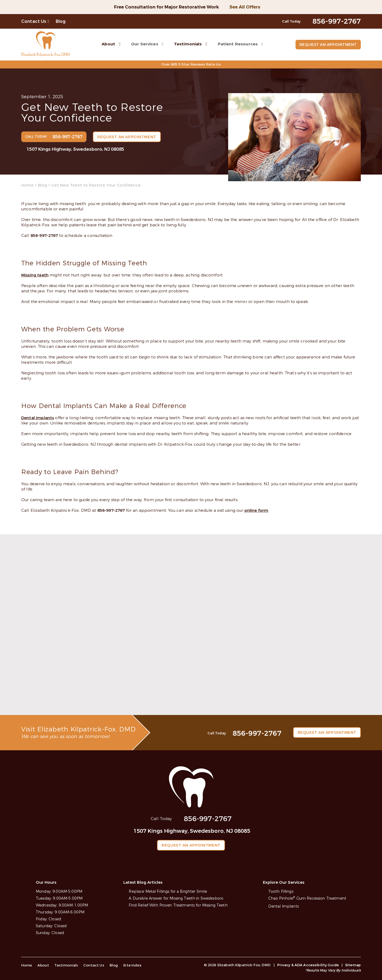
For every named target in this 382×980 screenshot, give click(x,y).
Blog (61, 21)
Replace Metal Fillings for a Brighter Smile (168, 892)
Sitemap (353, 965)
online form (256, 510)
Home (27, 185)
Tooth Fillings (281, 892)
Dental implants (38, 418)
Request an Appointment (327, 45)
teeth (43, 275)
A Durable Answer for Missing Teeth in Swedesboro (176, 898)
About (108, 44)
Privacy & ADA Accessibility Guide (308, 965)
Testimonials (187, 44)
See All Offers (245, 7)
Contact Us (34, 21)
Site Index (129, 965)
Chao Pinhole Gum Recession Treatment (307, 898)
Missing (29, 275)
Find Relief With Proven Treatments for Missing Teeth (178, 905)
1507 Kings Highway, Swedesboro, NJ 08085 (75, 149)
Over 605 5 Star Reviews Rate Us (191, 64)
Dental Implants (283, 907)
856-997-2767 (44, 236)
